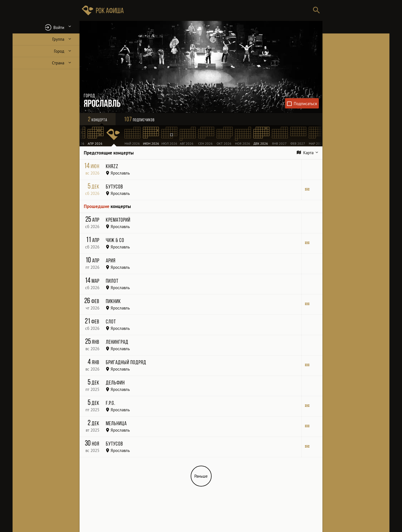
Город (59, 51)
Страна (58, 63)
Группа (58, 39)
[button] (46, 27)
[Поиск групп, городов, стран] (218, 10)
